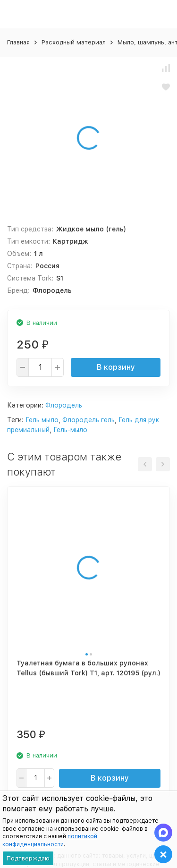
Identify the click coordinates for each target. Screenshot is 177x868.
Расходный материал (74, 42)
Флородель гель (88, 420)
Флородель (64, 405)
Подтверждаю (28, 858)
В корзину (116, 367)
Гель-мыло (70, 430)
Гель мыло (42, 420)
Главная (18, 42)
